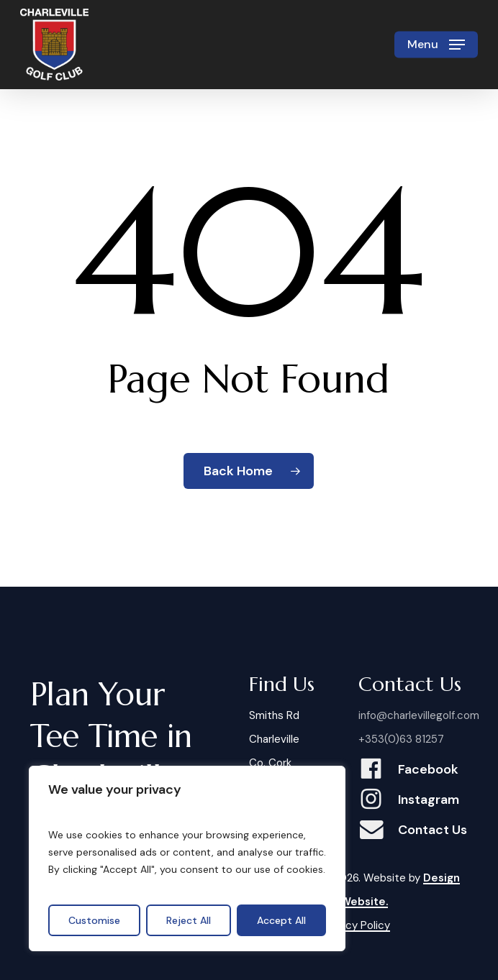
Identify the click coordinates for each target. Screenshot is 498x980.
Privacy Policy (356, 925)
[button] (436, 45)
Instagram (429, 800)
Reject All (189, 920)
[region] (187, 858)
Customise (94, 920)
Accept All (281, 920)
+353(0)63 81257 (401, 739)
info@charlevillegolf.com (419, 715)
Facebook (428, 769)
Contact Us (433, 830)
